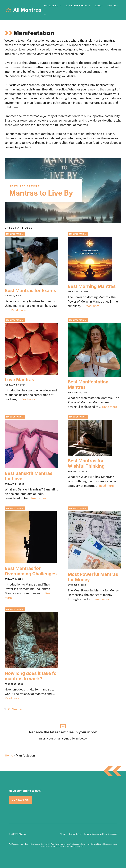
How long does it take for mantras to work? (31, 676)
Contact (113, 6)
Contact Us (20, 800)
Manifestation (15, 234)
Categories (54, 6)
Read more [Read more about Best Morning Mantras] (92, 306)
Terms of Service (91, 834)
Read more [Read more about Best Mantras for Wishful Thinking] (106, 486)
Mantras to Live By (41, 193)
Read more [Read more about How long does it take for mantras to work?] (12, 698)
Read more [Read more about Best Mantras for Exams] (18, 310)
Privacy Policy (75, 834)
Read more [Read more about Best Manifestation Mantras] (110, 407)
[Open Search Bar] (45, 15)
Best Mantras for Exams (30, 290)
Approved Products (78, 6)
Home (9, 755)
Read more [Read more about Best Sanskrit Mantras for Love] (39, 498)
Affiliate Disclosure (109, 834)
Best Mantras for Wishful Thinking (86, 463)
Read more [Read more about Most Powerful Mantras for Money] (102, 599)
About (99, 6)
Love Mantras (19, 380)
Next (17, 709)
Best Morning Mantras (92, 286)
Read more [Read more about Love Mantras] (28, 399)
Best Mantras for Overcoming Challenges (31, 571)
